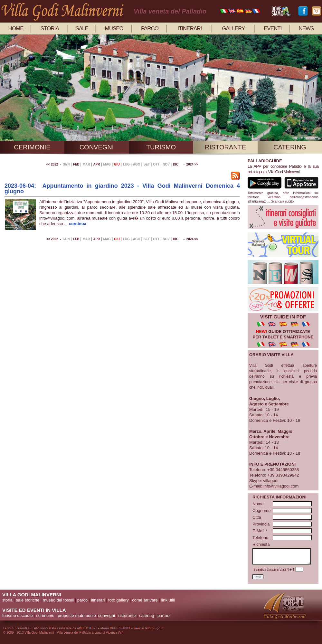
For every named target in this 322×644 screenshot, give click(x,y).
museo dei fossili (58, 600)
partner (164, 616)
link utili (168, 600)
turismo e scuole (18, 616)
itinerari (189, 28)
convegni (97, 147)
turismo (161, 147)
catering (290, 147)
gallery (233, 28)
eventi (273, 28)
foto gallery (118, 600)
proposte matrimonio (77, 616)
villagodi (271, 481)
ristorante (226, 147)
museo (114, 28)
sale (82, 28)
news (306, 28)
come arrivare (145, 600)
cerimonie (32, 147)
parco (150, 28)
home (16, 28)
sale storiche (28, 600)
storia (50, 28)
